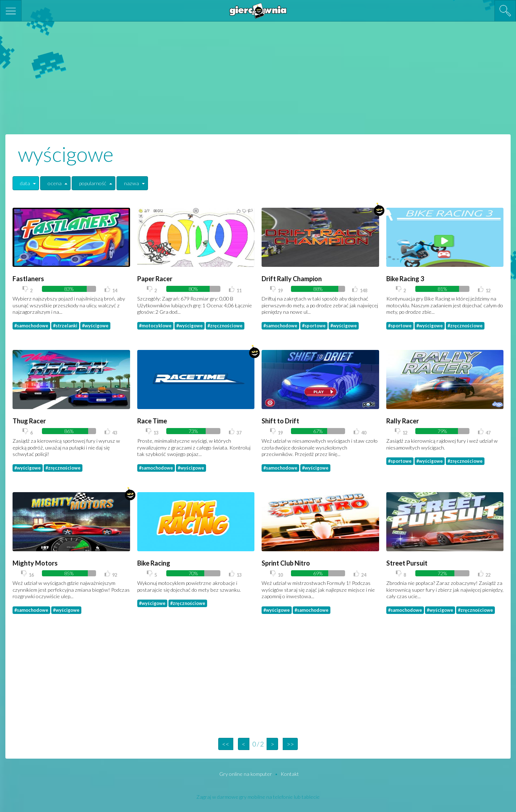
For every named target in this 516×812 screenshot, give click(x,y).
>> (290, 744)
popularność (93, 183)
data (25, 183)
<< (226, 744)
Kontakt (290, 774)
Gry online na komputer (246, 774)
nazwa (132, 183)
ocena (55, 183)
